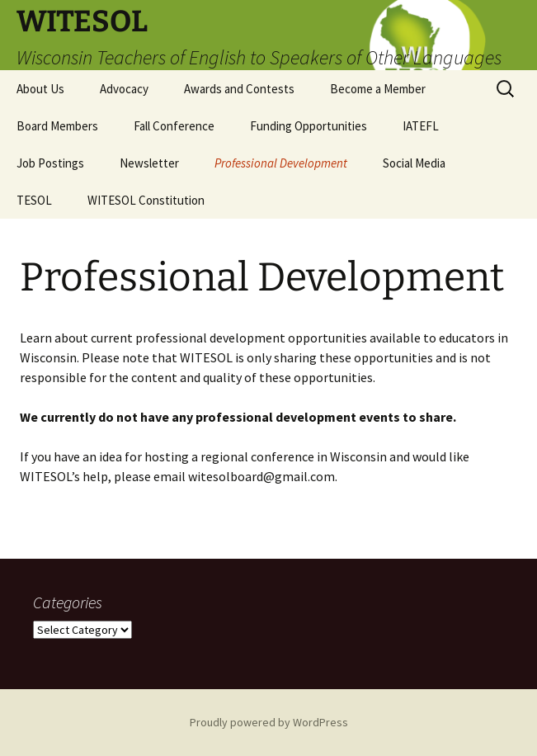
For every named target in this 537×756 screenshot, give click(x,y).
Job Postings (50, 163)
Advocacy (124, 89)
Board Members (57, 126)
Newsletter (149, 163)
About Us (40, 89)
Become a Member (378, 89)
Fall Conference (174, 126)
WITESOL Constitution (146, 200)
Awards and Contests (239, 89)
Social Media (414, 163)
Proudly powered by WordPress (269, 722)
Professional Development (281, 163)
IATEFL (421, 126)
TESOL (34, 200)
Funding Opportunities (309, 126)
